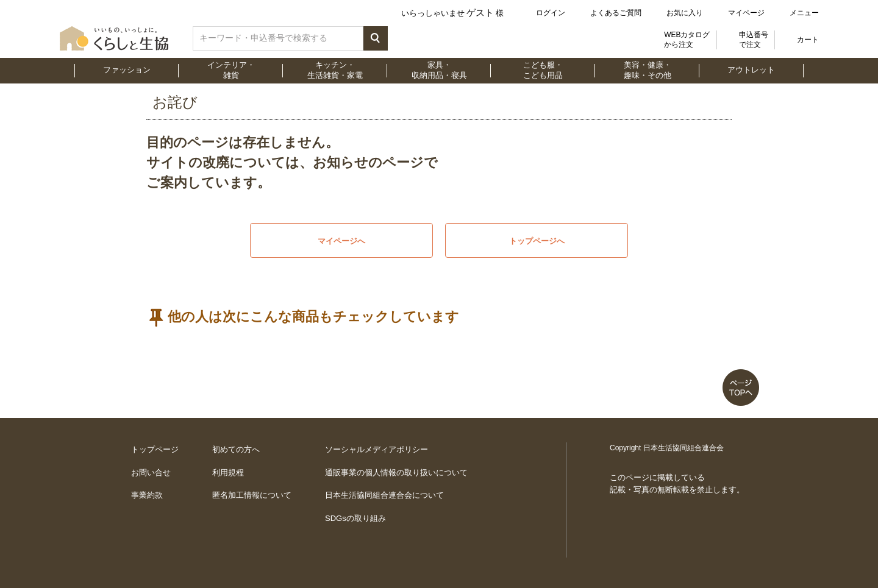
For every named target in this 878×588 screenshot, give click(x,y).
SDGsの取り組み (355, 518)
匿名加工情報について (252, 495)
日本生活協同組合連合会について (384, 495)
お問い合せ (151, 473)
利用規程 (228, 473)
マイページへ (341, 241)
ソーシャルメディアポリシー (377, 449)
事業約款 (147, 495)
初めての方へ (236, 449)
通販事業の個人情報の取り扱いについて (396, 473)
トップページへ (537, 241)
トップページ (155, 449)
